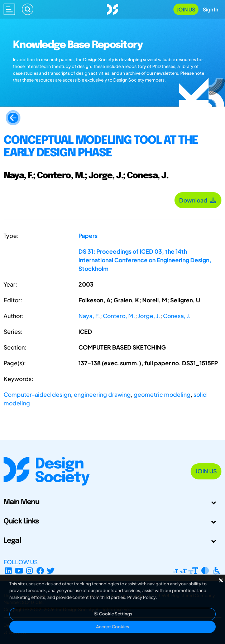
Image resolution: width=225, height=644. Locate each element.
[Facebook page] (40, 570)
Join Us (186, 9)
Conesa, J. (177, 316)
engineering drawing (102, 394)
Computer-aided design (37, 394)
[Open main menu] (9, 9)
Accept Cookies (112, 627)
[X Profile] (51, 570)
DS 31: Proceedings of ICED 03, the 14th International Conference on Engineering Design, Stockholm (145, 260)
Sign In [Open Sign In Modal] (210, 9)
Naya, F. (89, 316)
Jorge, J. (149, 316)
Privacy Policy (142, 597)
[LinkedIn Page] (8, 570)
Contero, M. (119, 316)
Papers (88, 236)
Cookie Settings (112, 614)
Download (198, 200)
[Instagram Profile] (30, 570)
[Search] (28, 9)
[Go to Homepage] (112, 8)
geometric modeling (162, 394)
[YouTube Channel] (19, 570)
